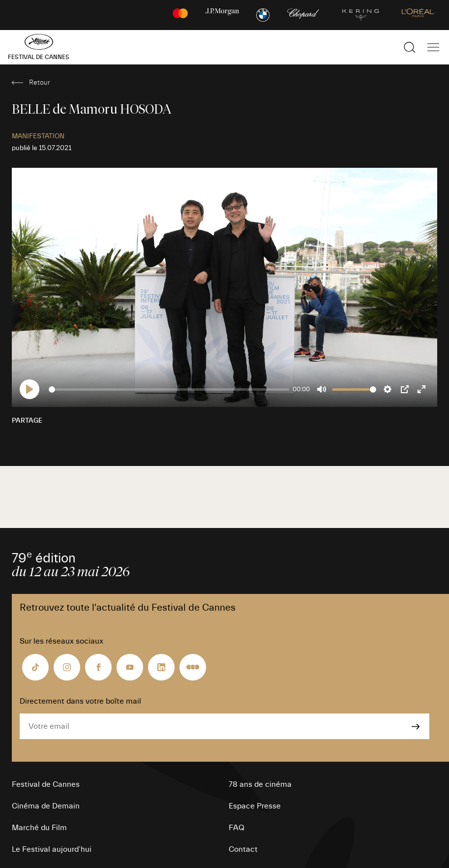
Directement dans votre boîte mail (80, 701)
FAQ (237, 828)
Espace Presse (255, 806)
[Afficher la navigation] (433, 47)
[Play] (30, 389)
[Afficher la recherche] (410, 47)
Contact (243, 849)
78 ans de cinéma (260, 784)
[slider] (169, 389)
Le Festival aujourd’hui (52, 849)
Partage (27, 421)
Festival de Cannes (46, 784)
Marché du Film (39, 828)
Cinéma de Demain (46, 806)
